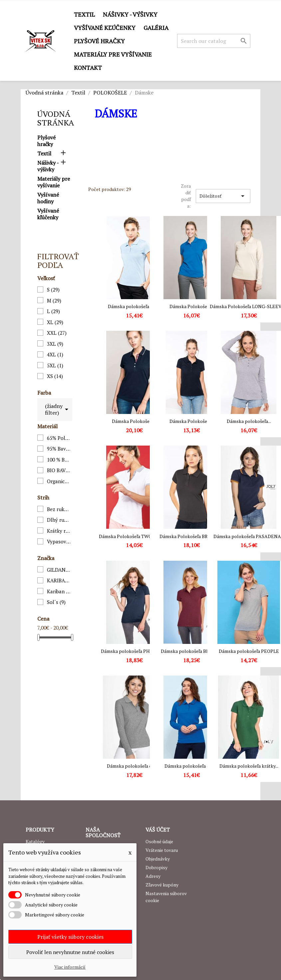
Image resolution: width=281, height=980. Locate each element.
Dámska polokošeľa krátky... (249, 766)
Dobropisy (156, 867)
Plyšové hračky (99, 41)
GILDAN (59, 570)
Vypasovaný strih (59, 541)
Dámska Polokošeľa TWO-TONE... (134, 536)
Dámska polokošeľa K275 (134, 306)
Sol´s (56, 602)
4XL (55, 354)
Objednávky (158, 859)
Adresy (153, 876)
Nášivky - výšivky (130, 14)
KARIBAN (59, 580)
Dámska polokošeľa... (249, 421)
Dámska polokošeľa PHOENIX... (134, 651)
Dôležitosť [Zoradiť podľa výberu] (223, 196)
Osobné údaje (159, 841)
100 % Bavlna (59, 460)
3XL (55, 344)
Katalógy (35, 841)
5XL (55, 365)
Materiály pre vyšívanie (113, 54)
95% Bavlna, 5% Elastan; (59, 449)
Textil (84, 14)
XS (55, 376)
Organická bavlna (59, 481)
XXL (57, 333)
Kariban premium (59, 591)
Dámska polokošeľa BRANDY (191, 651)
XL (55, 322)
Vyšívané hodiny (48, 198)
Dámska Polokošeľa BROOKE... (191, 536)
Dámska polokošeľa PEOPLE (249, 651)
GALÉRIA (156, 28)
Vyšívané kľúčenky (105, 28)
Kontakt (88, 68)
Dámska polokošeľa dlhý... (134, 766)
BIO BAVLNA (59, 470)
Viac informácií (70, 967)
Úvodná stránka (56, 118)
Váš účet (158, 830)
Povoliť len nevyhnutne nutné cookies (70, 952)
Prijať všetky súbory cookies (70, 937)
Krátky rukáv (59, 531)
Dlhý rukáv (59, 520)
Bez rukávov (59, 509)
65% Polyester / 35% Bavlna (59, 438)
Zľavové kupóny (162, 885)
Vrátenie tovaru (162, 850)
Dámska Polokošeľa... (192, 306)
